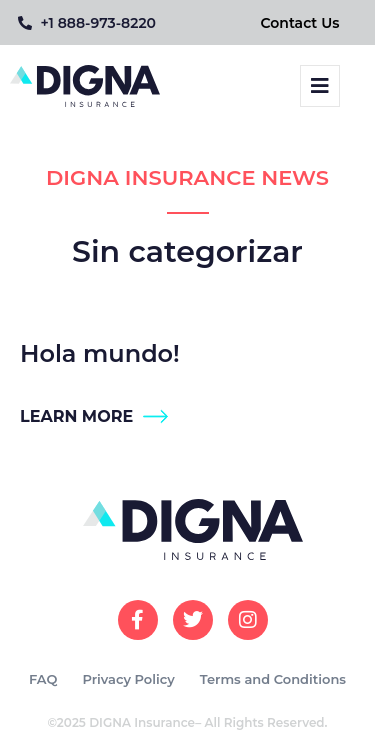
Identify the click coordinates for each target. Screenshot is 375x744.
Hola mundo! (100, 353)
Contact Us (300, 23)
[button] (320, 86)
